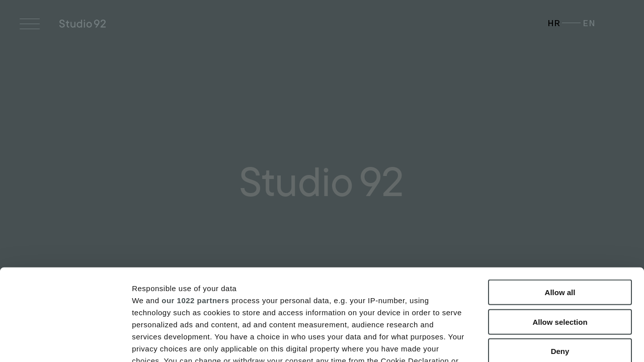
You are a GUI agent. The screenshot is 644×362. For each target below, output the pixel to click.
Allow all (560, 207)
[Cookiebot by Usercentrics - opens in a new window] (65, 342)
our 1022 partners (195, 214)
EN (589, 23)
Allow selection (560, 236)
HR (554, 23)
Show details (528, 342)
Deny (560, 266)
